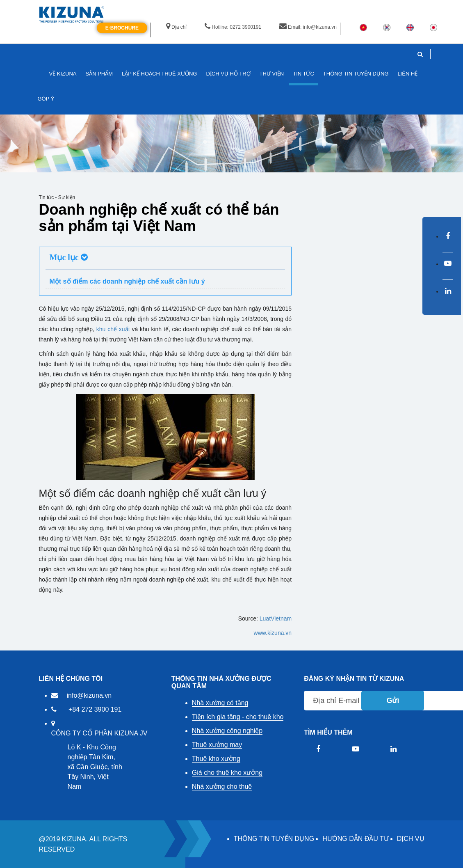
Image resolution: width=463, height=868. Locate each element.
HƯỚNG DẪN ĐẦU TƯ (356, 839)
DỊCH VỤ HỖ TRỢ (228, 74)
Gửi (393, 701)
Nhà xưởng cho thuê (222, 787)
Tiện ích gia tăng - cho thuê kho (238, 717)
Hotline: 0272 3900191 (233, 27)
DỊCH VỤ (411, 839)
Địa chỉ (176, 27)
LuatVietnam (276, 618)
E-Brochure (122, 28)
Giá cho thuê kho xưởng (227, 773)
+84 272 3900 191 (95, 709)
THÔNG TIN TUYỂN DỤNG (274, 839)
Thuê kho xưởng (216, 759)
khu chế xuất (113, 329)
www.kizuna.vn (273, 633)
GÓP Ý (46, 99)
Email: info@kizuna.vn (308, 27)
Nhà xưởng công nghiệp (227, 731)
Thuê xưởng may (217, 745)
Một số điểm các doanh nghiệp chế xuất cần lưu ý (127, 281)
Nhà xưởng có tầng (220, 703)
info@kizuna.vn (89, 695)
